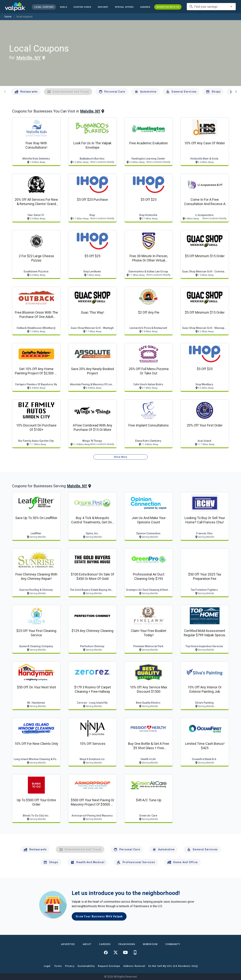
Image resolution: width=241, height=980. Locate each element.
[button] (124, 7)
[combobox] (211, 7)
